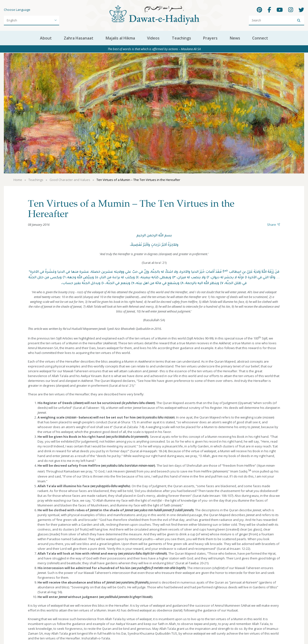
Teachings (181, 38)
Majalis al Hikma (120, 38)
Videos (153, 38)
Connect (260, 38)
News (235, 38)
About (46, 38)
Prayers (210, 38)
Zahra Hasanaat (79, 38)
